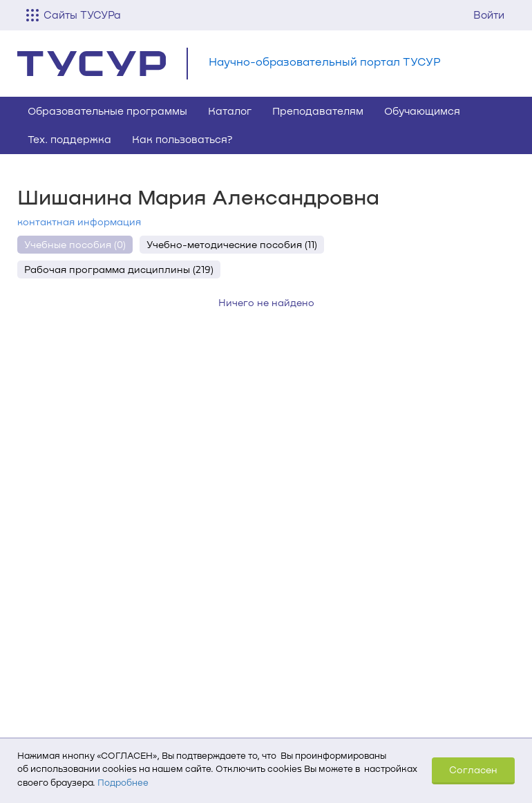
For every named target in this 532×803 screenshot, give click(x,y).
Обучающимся (422, 111)
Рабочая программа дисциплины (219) (119, 269)
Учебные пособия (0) (75, 244)
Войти (489, 15)
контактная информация (79, 221)
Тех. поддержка (69, 139)
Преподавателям (318, 111)
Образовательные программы (107, 111)
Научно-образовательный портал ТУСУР (325, 61)
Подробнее (123, 782)
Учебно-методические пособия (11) (232, 244)
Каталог (230, 111)
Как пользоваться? (182, 139)
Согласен (473, 769)
